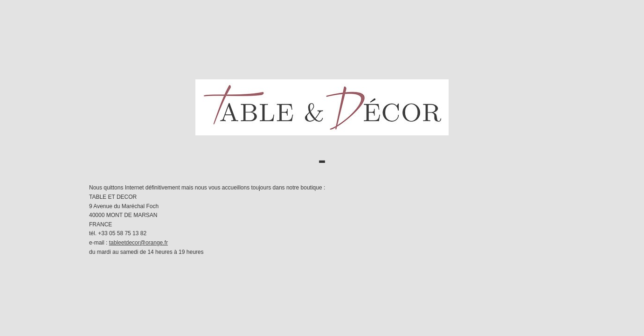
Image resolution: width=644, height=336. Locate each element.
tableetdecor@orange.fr (138, 243)
